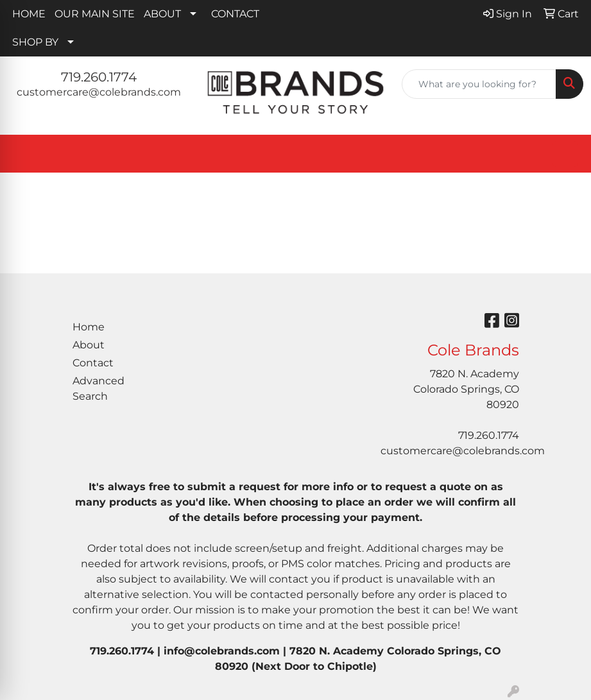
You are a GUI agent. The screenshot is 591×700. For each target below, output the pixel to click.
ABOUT (162, 14)
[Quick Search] (479, 84)
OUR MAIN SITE (95, 14)
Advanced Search (98, 388)
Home (89, 327)
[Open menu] (565, 154)
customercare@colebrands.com (99, 92)
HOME (29, 14)
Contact (93, 363)
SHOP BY (35, 42)
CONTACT (235, 14)
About (89, 345)
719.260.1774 (99, 77)
